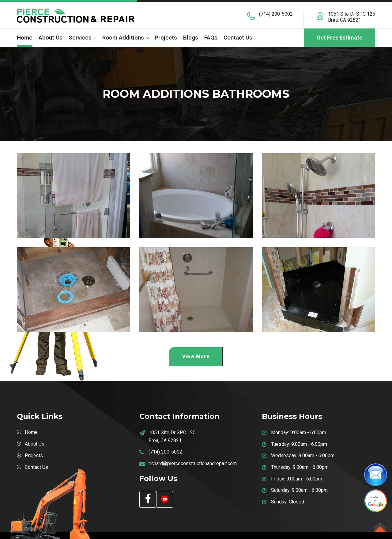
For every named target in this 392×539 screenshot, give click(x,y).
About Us (35, 444)
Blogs (191, 38)
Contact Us (238, 38)
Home (25, 38)
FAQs (211, 38)
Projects (166, 38)
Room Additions (123, 38)
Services (80, 38)
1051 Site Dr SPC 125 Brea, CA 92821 (352, 17)
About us (51, 38)
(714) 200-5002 (276, 14)
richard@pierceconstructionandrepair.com (193, 463)
